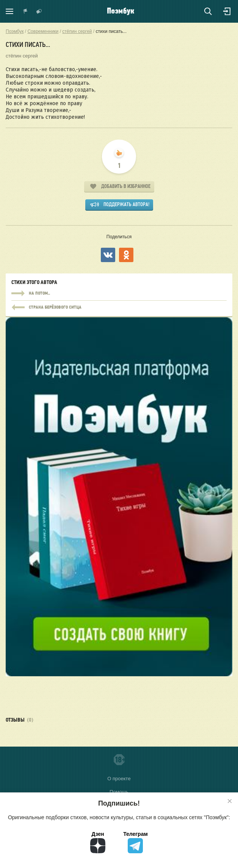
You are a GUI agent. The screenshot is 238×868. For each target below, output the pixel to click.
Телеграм (135, 842)
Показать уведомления (25, 11)
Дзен (98, 842)
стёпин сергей (22, 56)
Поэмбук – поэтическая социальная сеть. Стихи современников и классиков (121, 11)
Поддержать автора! (126, 204)
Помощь (119, 792)
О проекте (119, 779)
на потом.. (119, 293)
